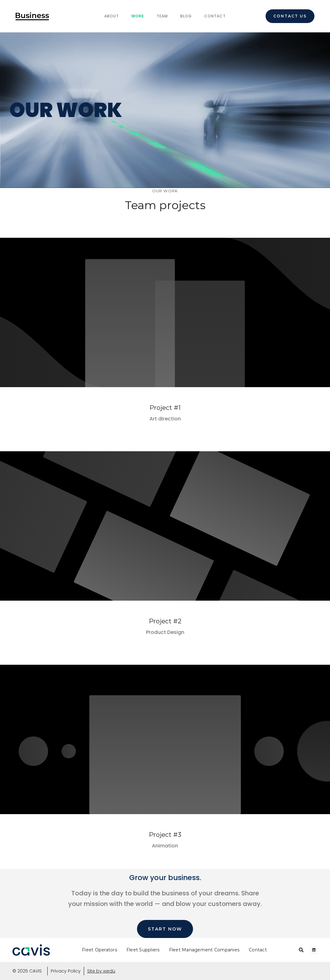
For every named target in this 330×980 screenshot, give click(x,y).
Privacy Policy (66, 971)
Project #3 (165, 835)
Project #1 (165, 408)
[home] (32, 16)
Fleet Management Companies (204, 950)
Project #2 (165, 621)
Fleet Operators (99, 950)
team (162, 16)
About (112, 16)
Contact (215, 16)
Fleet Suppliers (143, 950)
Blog (186, 16)
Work (138, 16)
